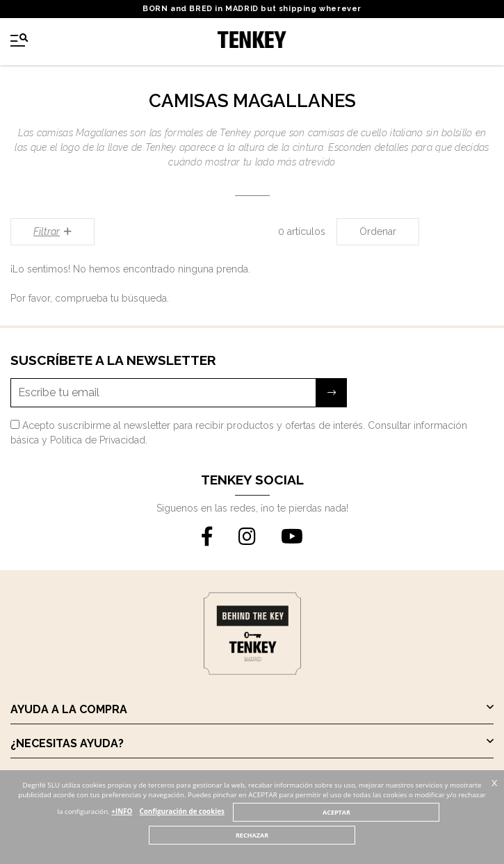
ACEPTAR (336, 812)
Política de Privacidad (98, 440)
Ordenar (378, 231)
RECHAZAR (252, 835)
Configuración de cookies (182, 812)
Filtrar (52, 231)
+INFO (122, 812)
